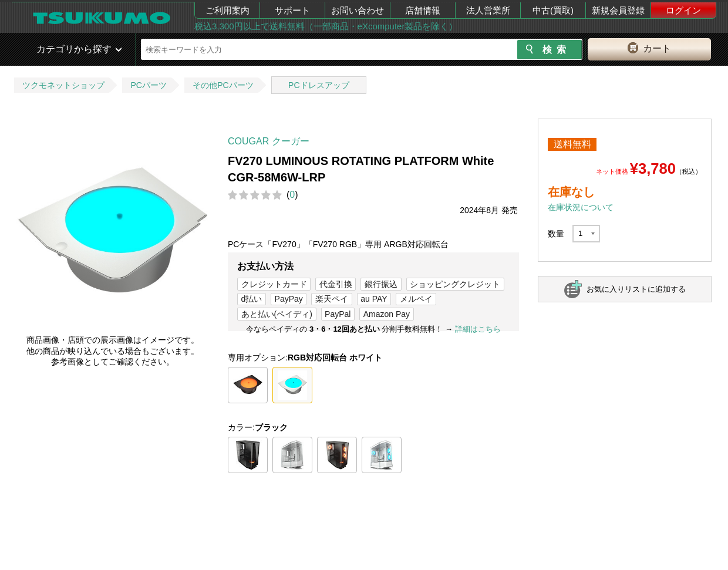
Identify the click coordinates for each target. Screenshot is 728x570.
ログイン (683, 10)
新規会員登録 (618, 10)
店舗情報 (423, 10)
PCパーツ (148, 85)
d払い (252, 299)
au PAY (374, 299)
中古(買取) (553, 10)
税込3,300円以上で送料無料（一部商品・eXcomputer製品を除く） (326, 26)
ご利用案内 (227, 10)
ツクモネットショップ (63, 85)
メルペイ (416, 299)
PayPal (338, 314)
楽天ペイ (332, 299)
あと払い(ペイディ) (277, 314)
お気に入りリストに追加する (636, 289)
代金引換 (336, 284)
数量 (556, 234)
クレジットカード (274, 284)
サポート (292, 10)
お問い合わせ (358, 10)
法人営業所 (488, 10)
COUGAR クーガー (269, 141)
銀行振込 (381, 284)
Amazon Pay (387, 314)
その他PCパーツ (223, 85)
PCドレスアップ (318, 85)
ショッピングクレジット (455, 284)
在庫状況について (581, 207)
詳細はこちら (478, 329)
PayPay (289, 299)
